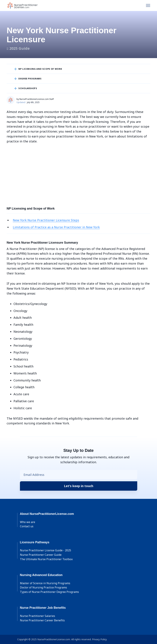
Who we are (28, 522)
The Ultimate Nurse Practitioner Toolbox (46, 559)
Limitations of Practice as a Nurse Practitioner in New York (56, 227)
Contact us (27, 526)
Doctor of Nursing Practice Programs (43, 587)
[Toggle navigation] (148, 5)
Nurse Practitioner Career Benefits (42, 620)
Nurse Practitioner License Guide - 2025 (46, 550)
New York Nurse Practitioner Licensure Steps (46, 220)
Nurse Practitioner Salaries (38, 616)
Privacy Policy (99, 639)
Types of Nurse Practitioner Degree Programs (49, 592)
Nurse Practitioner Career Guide (41, 555)
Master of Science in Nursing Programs (45, 583)
